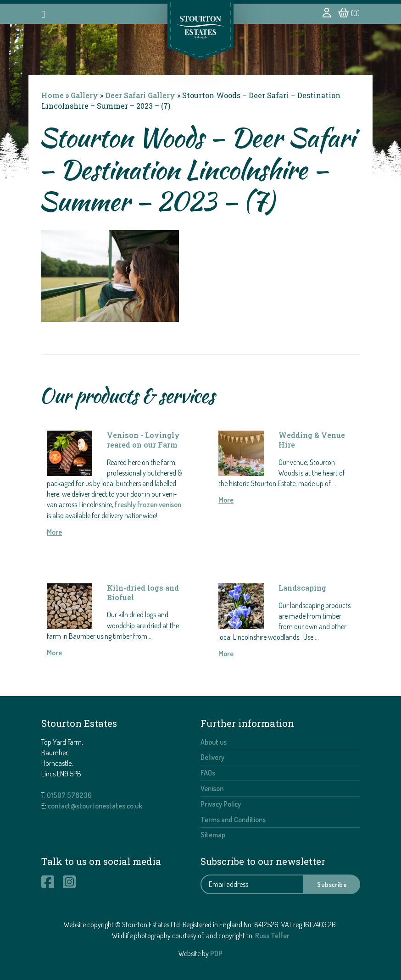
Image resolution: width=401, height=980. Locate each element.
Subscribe (332, 884)
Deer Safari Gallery (140, 95)
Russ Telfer (272, 936)
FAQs (208, 773)
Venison (212, 788)
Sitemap (213, 835)
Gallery (84, 95)
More (54, 532)
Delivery (212, 757)
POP (216, 953)
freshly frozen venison (148, 504)
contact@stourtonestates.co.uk (95, 806)
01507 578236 (69, 795)
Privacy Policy (221, 804)
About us (214, 742)
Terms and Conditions (233, 819)
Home (53, 95)
